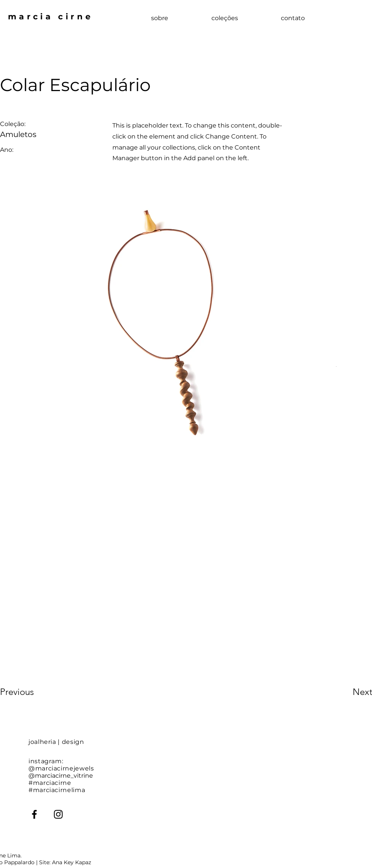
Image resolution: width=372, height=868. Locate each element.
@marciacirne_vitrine (61, 776)
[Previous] (27, 692)
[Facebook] (34, 814)
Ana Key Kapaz (72, 862)
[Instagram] (58, 814)
